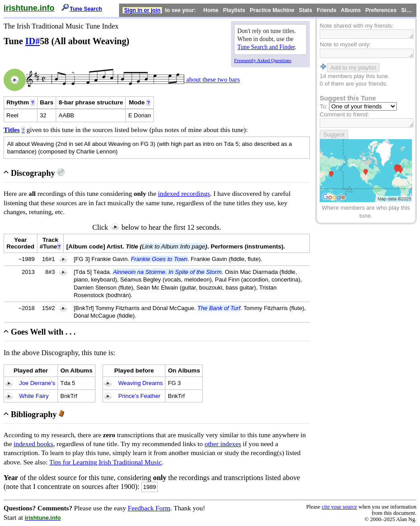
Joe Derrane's (37, 383)
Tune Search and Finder (266, 47)
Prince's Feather (139, 396)
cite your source (339, 507)
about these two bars (212, 80)
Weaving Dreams (140, 383)
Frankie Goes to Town (159, 259)
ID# (33, 41)
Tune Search (86, 9)
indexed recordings (184, 193)
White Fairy (34, 396)
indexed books (34, 444)
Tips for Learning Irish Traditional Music (105, 462)
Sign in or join (142, 10)
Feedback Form (149, 508)
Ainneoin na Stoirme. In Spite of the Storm (167, 272)
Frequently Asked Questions (263, 60)
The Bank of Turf (219, 308)
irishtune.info (29, 8)
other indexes (223, 444)
